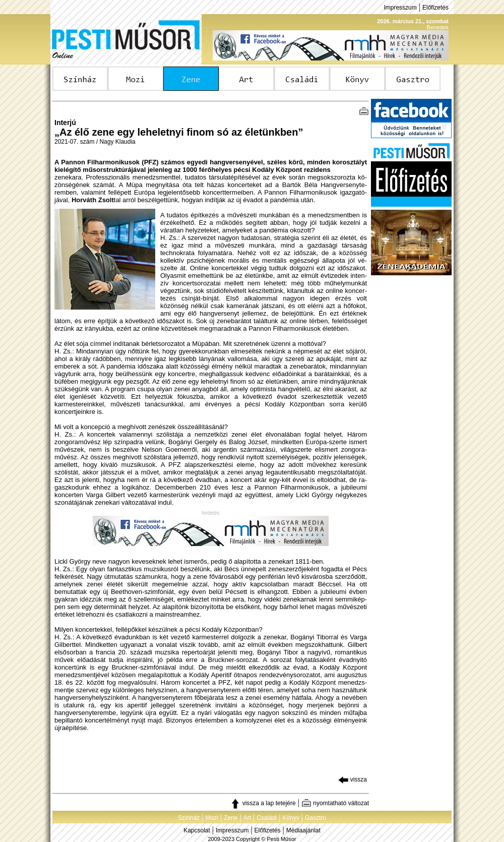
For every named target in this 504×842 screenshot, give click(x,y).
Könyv (291, 818)
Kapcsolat (197, 830)
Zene (231, 818)
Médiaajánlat (303, 830)
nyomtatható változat (335, 803)
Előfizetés (435, 8)
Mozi (212, 818)
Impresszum (400, 8)
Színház (189, 818)
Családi (267, 818)
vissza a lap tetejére (263, 803)
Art (247, 818)
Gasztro (316, 818)
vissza (353, 779)
